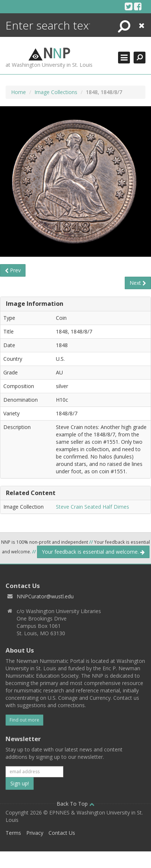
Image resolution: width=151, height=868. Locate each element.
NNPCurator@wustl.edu (45, 596)
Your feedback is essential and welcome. (93, 552)
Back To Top (75, 804)
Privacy (35, 833)
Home (19, 92)
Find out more (24, 720)
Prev (13, 270)
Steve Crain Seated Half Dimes (93, 507)
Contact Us (62, 833)
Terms (13, 833)
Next (138, 283)
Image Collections (56, 92)
